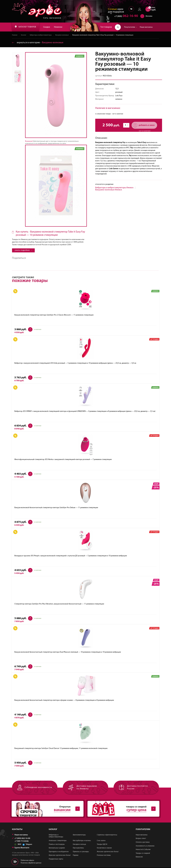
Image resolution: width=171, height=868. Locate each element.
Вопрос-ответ (141, 839)
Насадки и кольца (79, 845)
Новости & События (143, 850)
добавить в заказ (144, 125)
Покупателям (131, 27)
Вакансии (139, 857)
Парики (76, 856)
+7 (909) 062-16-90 (21, 839)
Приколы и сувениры (81, 852)
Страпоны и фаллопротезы (107, 835)
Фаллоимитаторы (79, 835)
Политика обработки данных (31, 863)
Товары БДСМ (102, 845)
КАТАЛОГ (27, 27)
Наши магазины (146, 27)
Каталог (24, 35)
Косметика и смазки (104, 848)
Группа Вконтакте (21, 848)
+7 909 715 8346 (22, 842)
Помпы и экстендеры (57, 845)
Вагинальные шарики (57, 848)
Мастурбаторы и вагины (82, 841)
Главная (15, 35)
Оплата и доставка (143, 843)
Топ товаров (106, 27)
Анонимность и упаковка (145, 846)
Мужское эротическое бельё (60, 856)
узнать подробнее (23, 250)
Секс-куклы (101, 841)
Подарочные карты (56, 860)
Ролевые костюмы (104, 856)
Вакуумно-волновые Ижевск (109, 190)
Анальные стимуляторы (58, 841)
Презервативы (78, 848)
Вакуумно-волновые (65, 35)
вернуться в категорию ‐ (38, 43)
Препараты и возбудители (59, 852)
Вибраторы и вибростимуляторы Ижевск (114, 188)
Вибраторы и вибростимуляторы (42, 35)
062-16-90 (125, 17)
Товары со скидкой (143, 854)
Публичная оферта (27, 861)
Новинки (61, 27)
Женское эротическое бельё (108, 852)
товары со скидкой (121, 809)
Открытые (45, 809)
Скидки (50, 27)
